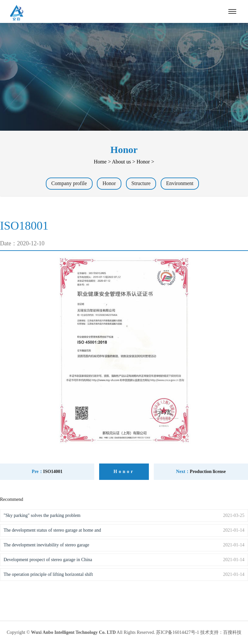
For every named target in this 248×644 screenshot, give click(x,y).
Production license (208, 472)
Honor (143, 162)
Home (100, 162)
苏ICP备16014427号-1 (177, 632)
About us (121, 162)
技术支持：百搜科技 (221, 632)
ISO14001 (53, 472)
